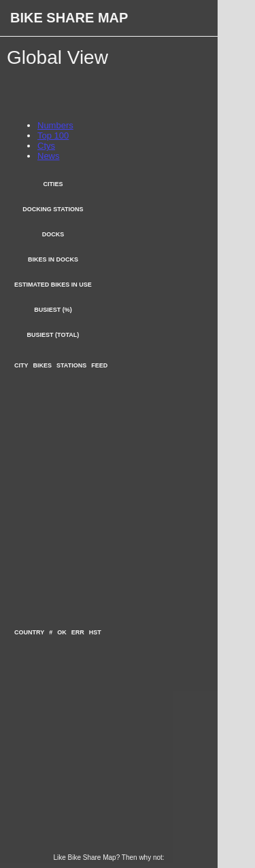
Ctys (46, 146)
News (49, 156)
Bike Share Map (69, 18)
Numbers (55, 125)
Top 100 (53, 135)
